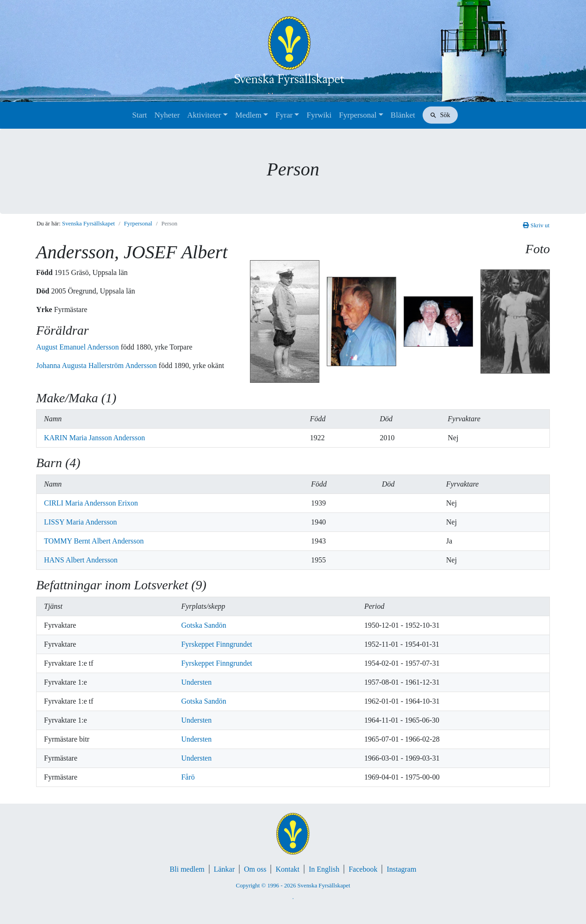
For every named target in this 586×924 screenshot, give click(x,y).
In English (324, 869)
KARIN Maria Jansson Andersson (94, 438)
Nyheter (167, 115)
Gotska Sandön (203, 625)
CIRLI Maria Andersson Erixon (91, 503)
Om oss (255, 869)
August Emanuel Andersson (78, 347)
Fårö (188, 777)
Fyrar (284, 115)
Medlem (248, 115)
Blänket (403, 115)
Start (139, 115)
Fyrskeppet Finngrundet (216, 644)
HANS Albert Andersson (81, 560)
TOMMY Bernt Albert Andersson (94, 541)
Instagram (401, 869)
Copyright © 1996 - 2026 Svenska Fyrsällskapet (293, 886)
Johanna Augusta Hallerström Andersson (97, 365)
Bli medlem (187, 869)
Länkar (224, 869)
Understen (196, 682)
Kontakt (287, 869)
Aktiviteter (204, 115)
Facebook (363, 869)
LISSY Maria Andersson (81, 522)
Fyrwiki (319, 115)
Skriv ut (536, 225)
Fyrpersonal (358, 115)
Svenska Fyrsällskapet (88, 224)
